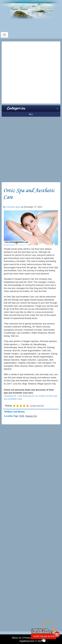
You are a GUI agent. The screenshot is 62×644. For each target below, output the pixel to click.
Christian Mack (13, 207)
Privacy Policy (30, 638)
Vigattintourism (27, 641)
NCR (22, 416)
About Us (17, 638)
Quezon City (31, 416)
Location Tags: (12, 416)
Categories (16, 108)
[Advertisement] (31, 73)
